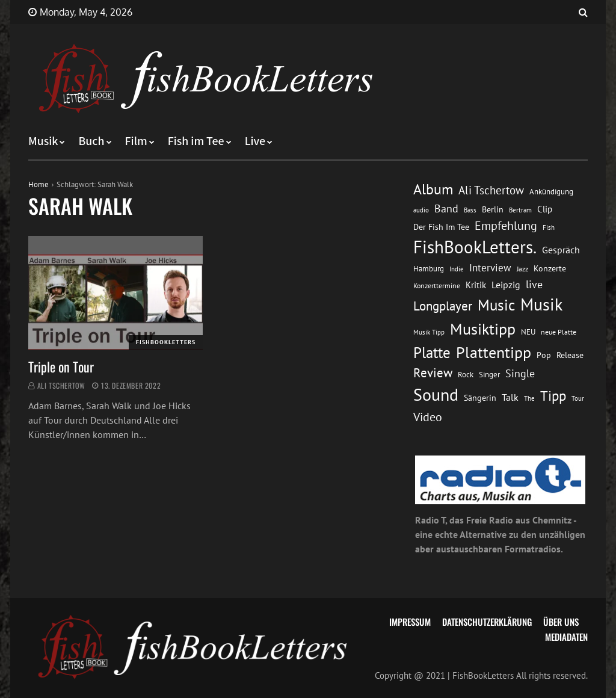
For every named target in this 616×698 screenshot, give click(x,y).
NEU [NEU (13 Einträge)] (528, 332)
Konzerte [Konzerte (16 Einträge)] (550, 268)
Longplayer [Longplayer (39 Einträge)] (443, 306)
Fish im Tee (196, 141)
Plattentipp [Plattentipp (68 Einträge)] (494, 352)
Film (136, 141)
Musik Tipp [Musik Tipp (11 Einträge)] (429, 332)
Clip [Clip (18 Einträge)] (545, 209)
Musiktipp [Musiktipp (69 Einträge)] (483, 329)
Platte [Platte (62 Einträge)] (432, 353)
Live (255, 141)
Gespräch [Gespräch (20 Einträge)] (561, 250)
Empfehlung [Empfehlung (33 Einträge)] (506, 225)
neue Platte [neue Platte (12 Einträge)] (559, 332)
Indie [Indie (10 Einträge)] (457, 269)
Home (38, 184)
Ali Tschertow (61, 385)
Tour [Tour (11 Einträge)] (578, 398)
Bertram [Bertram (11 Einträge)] (520, 210)
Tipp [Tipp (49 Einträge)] (553, 395)
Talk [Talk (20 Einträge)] (510, 397)
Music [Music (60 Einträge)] (496, 305)
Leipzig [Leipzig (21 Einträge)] (506, 285)
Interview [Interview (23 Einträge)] (490, 268)
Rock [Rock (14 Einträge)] (466, 374)
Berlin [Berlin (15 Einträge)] (493, 209)
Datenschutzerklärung (487, 622)
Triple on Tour (61, 366)
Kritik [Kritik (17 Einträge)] (476, 285)
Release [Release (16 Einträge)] (570, 355)
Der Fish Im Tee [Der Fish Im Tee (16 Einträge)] (441, 227)
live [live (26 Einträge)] (534, 284)
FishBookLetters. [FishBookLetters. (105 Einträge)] (475, 247)
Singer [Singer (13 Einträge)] (489, 375)
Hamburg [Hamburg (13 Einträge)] (429, 269)
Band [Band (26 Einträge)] (446, 208)
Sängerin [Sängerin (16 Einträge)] (480, 398)
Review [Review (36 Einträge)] (433, 373)
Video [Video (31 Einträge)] (428, 417)
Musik (43, 141)
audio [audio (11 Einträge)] (421, 210)
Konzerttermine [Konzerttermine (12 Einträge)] (437, 286)
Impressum (410, 622)
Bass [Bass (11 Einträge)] (470, 210)
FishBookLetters (166, 342)
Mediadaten (566, 637)
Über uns (561, 622)
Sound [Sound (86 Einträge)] (436, 395)
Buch (91, 141)
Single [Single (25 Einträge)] (520, 373)
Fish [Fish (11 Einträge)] (549, 227)
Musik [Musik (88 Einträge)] (541, 304)
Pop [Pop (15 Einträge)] (544, 355)
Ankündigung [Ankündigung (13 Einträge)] (551, 192)
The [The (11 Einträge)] (529, 398)
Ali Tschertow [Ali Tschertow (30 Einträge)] (491, 190)
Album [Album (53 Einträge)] (433, 189)
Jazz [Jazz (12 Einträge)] (522, 269)
